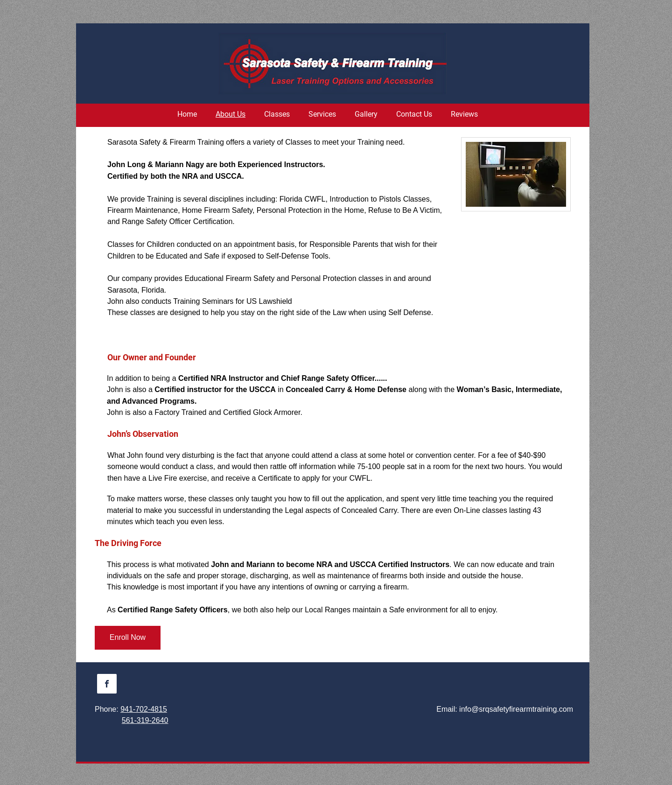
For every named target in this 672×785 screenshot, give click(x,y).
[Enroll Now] (128, 638)
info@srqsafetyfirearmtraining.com (516, 709)
